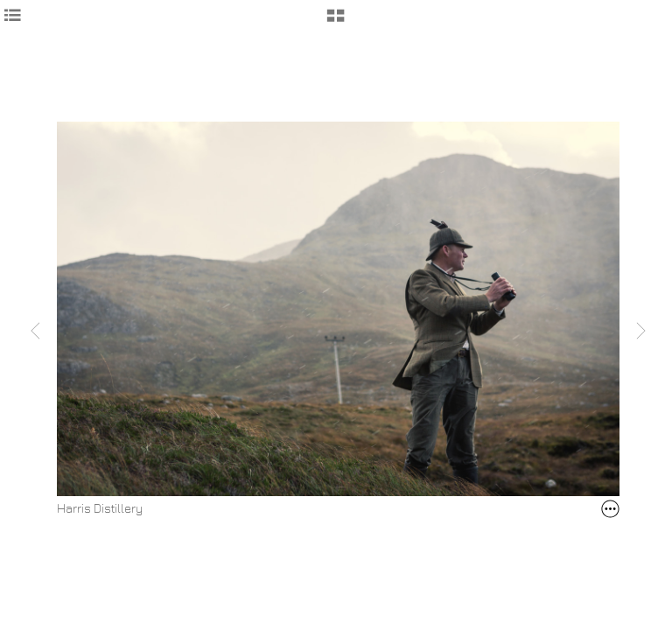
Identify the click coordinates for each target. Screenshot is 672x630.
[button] (336, 22)
